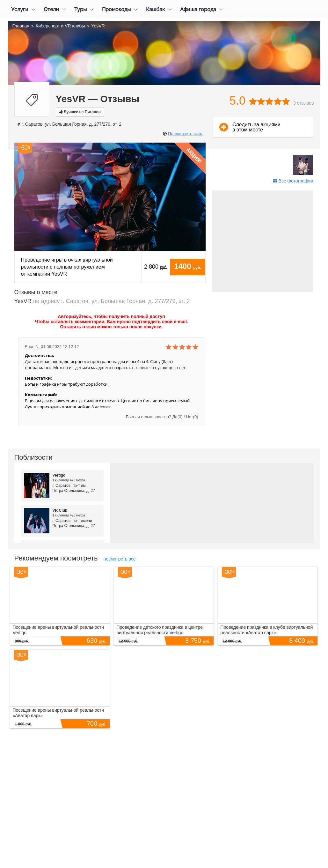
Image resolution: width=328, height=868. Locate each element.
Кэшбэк (155, 9)
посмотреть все (120, 559)
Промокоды (116, 9)
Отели (51, 9)
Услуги (20, 9)
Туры (80, 9)
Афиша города (198, 9)
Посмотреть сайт (185, 134)
